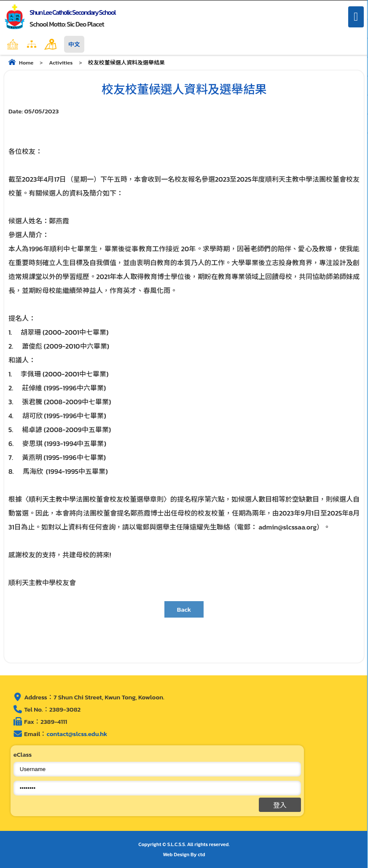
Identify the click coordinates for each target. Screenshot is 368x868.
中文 (74, 44)
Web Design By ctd (184, 855)
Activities (61, 63)
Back (184, 609)
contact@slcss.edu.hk (77, 734)
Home (31, 44)
